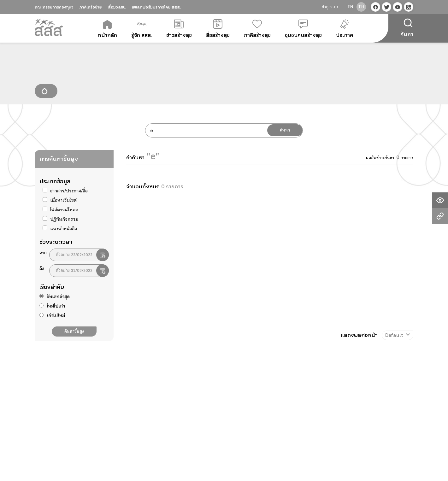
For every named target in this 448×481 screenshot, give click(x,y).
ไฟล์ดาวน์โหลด (64, 210)
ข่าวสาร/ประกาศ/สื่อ (69, 191)
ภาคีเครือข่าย (91, 7)
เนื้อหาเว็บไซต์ (63, 200)
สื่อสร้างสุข (218, 29)
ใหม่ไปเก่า (56, 306)
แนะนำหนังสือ (64, 229)
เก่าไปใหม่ (56, 315)
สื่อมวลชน (117, 7)
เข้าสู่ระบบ (329, 7)
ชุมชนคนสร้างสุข (303, 29)
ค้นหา (285, 130)
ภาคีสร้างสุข (257, 29)
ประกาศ (345, 29)
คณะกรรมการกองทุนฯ (54, 7)
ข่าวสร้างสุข (179, 29)
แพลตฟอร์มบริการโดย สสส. (156, 7)
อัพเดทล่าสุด (58, 296)
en (351, 7)
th (361, 7)
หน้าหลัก (107, 29)
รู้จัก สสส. (142, 29)
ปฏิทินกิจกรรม (64, 219)
